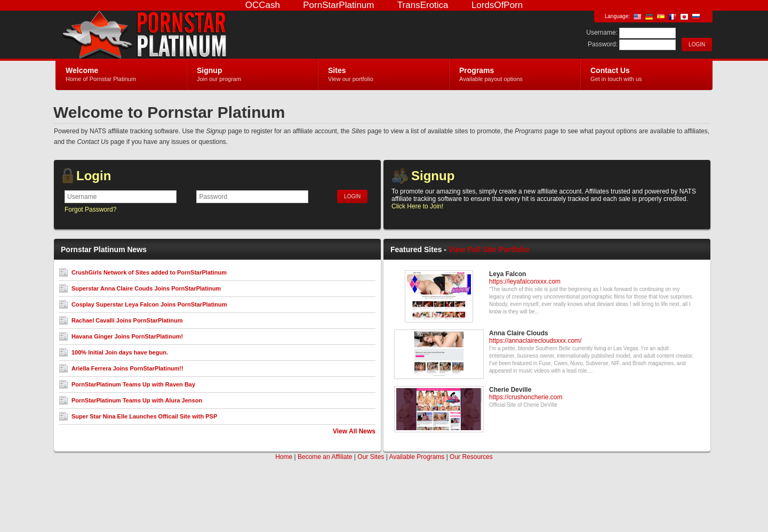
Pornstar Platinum (183, 35)
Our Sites (371, 457)
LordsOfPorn (497, 5)
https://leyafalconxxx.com (525, 281)
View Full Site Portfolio (489, 249)
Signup (433, 176)
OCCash (263, 5)
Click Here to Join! (417, 206)
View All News (354, 431)
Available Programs (417, 457)
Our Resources (471, 457)
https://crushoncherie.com (526, 397)
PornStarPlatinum (338, 5)
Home (284, 457)
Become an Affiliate (325, 457)
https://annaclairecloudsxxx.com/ (535, 341)
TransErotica (423, 5)
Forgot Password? (90, 209)
